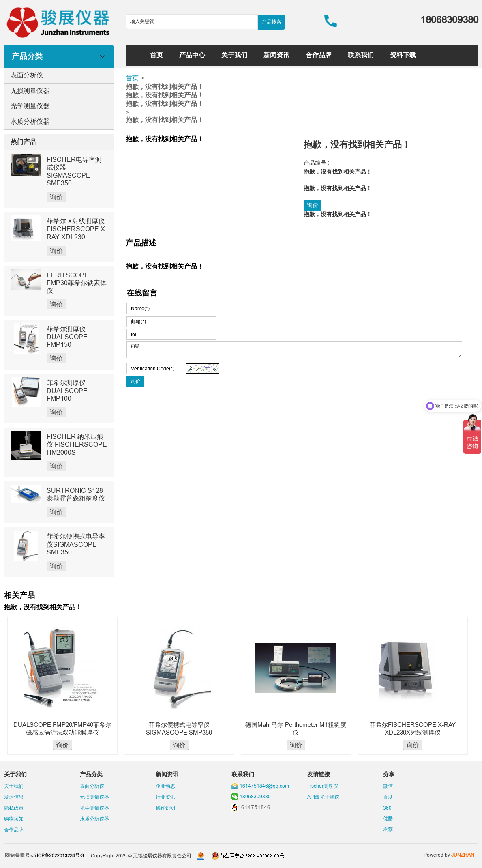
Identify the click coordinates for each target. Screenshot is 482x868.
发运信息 (14, 797)
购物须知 (14, 819)
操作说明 (165, 808)
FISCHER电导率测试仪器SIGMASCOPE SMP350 (74, 171)
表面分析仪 (27, 75)
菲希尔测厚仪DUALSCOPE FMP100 (67, 390)
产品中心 (192, 55)
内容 (294, 350)
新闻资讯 (276, 55)
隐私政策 (14, 808)
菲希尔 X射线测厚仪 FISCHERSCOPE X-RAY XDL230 (77, 229)
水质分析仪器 (30, 121)
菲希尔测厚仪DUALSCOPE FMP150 (67, 337)
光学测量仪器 (30, 106)
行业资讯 (165, 797)
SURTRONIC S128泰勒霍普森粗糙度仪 (76, 494)
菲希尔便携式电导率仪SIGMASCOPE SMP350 (76, 544)
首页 (156, 55)
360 (387, 808)
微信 (388, 786)
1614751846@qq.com (264, 786)
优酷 (388, 818)
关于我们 (234, 55)
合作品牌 (319, 55)
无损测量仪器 (30, 90)
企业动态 (165, 786)
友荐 (388, 829)
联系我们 (361, 55)
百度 (388, 797)
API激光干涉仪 (323, 797)
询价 (56, 197)
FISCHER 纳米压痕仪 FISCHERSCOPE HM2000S (77, 444)
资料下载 (403, 55)
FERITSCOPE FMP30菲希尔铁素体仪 (77, 283)
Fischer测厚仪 (323, 786)
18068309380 (255, 796)
